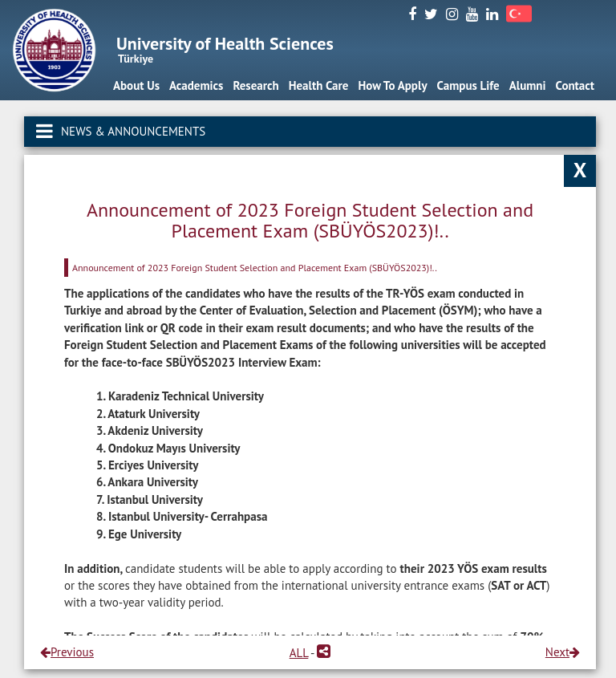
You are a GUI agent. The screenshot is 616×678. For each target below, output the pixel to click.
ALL (299, 653)
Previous (67, 652)
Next (563, 652)
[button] (324, 653)
